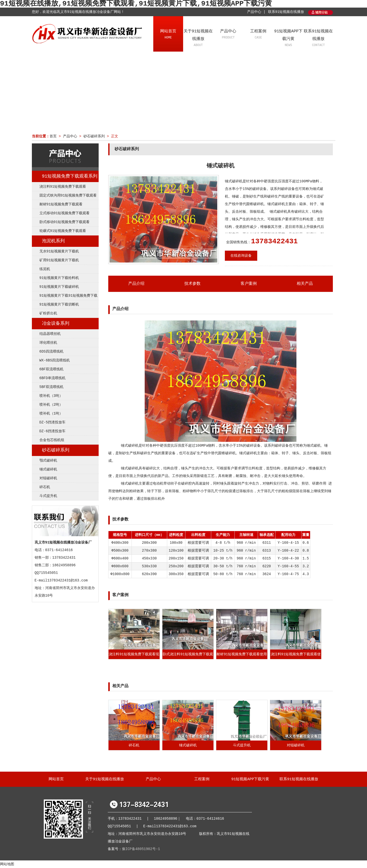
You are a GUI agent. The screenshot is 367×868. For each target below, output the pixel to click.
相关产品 (305, 284)
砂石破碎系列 (94, 136)
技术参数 (192, 284)
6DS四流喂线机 (51, 352)
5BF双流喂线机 (51, 387)
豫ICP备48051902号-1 (141, 849)
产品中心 (228, 35)
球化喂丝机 (48, 343)
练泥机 (45, 269)
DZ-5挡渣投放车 (53, 422)
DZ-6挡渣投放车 (53, 431)
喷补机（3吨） (51, 396)
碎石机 (45, 487)
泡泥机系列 (53, 241)
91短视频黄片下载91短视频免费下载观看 (65, 297)
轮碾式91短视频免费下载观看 (63, 231)
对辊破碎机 (48, 478)
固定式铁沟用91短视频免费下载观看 (68, 196)
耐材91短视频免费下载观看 (61, 204)
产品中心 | (256, 12)
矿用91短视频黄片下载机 (59, 260)
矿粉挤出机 (48, 313)
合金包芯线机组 (52, 440)
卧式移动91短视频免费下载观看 (65, 222)
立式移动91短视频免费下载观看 (65, 213)
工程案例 (258, 35)
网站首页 (168, 35)
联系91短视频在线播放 (286, 12)
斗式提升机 (48, 496)
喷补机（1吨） (51, 414)
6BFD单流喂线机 (53, 378)
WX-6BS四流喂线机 (55, 360)
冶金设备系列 (56, 323)
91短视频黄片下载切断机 (59, 305)
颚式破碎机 (48, 461)
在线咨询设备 (241, 256)
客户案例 (249, 284)
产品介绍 (136, 284)
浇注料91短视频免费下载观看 (63, 187)
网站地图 (7, 864)
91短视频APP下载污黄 (288, 38)
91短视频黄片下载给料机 (59, 278)
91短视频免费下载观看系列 (70, 176)
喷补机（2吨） (51, 405)
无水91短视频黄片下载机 (59, 251)
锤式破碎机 (48, 469)
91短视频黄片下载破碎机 (59, 287)
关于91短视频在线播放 (198, 38)
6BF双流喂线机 (51, 369)
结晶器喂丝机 (50, 334)
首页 (53, 136)
